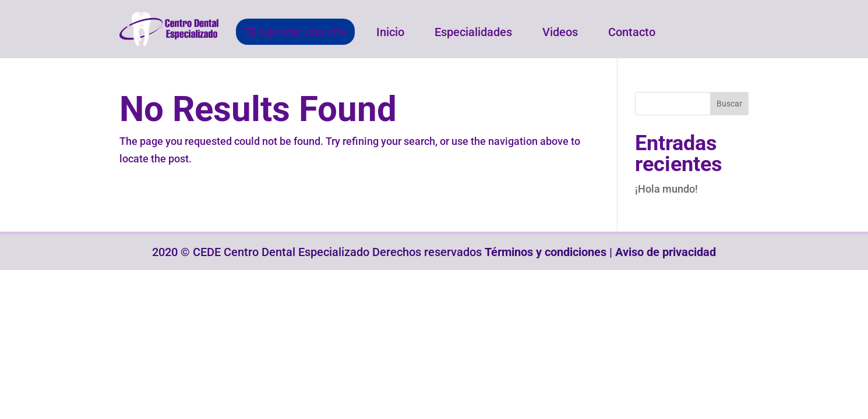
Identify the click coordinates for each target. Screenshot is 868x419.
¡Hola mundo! (666, 189)
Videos (560, 32)
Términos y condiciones (546, 252)
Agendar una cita (295, 32)
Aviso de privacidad (666, 252)
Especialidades (473, 32)
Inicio (390, 32)
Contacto (632, 32)
